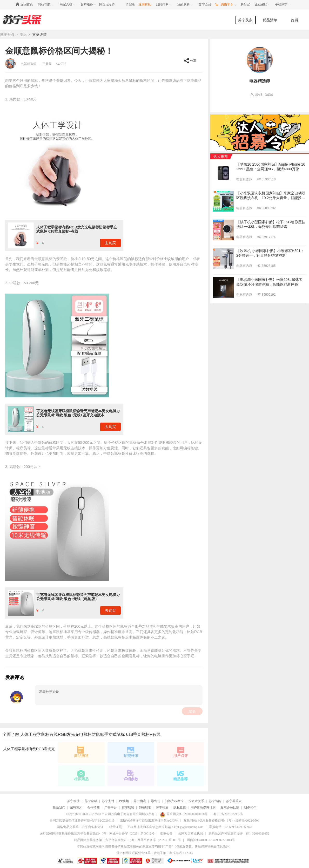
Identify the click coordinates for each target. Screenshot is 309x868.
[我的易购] (185, 5)
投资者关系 (196, 801)
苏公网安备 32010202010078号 (184, 814)
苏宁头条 (245, 20)
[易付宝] (245, 5)
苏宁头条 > (10, 35)
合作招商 (93, 808)
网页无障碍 (107, 4)
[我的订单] (164, 5)
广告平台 (111, 808)
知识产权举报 (174, 801)
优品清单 (270, 20)
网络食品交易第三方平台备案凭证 (80, 827)
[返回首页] (26, 5)
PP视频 (124, 801)
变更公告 (166, 833)
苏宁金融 (91, 801)
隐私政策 (180, 808)
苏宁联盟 (128, 808)
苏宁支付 (108, 801)
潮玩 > (25, 35)
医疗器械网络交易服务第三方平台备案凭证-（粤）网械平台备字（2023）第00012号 (97, 833)
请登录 (130, 4)
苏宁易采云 (234, 801)
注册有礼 (145, 4)
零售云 (156, 801)
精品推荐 (180, 775)
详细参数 (131, 775)
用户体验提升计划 (203, 808)
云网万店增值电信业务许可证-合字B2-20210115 (82, 820)
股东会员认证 (230, 808)
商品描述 (81, 752)
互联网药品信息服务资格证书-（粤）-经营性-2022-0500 (221, 820)
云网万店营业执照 (191, 833)
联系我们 (59, 808)
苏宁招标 (162, 808)
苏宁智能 (215, 801)
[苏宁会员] (205, 5)
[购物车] (226, 5)
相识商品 (81, 775)
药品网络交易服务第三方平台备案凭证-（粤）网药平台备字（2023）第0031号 (127, 840)
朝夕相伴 (250, 808)
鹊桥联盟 (145, 808)
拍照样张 (131, 752)
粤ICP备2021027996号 (228, 814)
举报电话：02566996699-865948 (231, 827)
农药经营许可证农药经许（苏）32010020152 (239, 833)
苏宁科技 (73, 801)
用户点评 (180, 752)
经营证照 (116, 827)
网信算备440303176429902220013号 (211, 840)
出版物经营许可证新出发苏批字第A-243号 (149, 820)
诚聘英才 (76, 808)
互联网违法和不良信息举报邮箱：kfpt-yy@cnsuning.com (165, 827)
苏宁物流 (140, 801)
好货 (295, 20)
